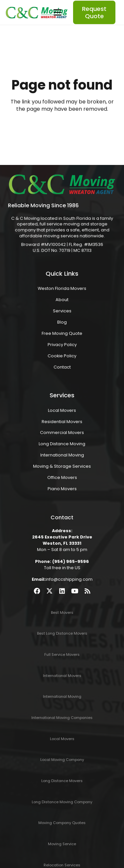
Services (62, 311)
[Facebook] (37, 591)
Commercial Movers (62, 433)
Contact (62, 367)
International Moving (62, 455)
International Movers (62, 676)
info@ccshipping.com (69, 579)
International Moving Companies (62, 718)
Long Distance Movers (62, 781)
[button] (58, 13)
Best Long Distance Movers (62, 633)
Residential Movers (62, 422)
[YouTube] (75, 591)
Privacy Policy (62, 345)
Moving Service (62, 844)
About (62, 300)
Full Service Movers (62, 654)
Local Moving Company (62, 760)
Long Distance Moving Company (62, 802)
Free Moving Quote (62, 333)
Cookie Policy (62, 356)
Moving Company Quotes (62, 823)
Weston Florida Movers (62, 288)
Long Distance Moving (62, 444)
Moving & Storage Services (62, 466)
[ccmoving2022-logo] (37, 13)
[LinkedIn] (62, 591)
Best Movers (62, 612)
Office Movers (62, 477)
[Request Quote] (94, 13)
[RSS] (87, 591)
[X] (49, 591)
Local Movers (62, 410)
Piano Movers (62, 489)
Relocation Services (62, 865)
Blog (62, 322)
